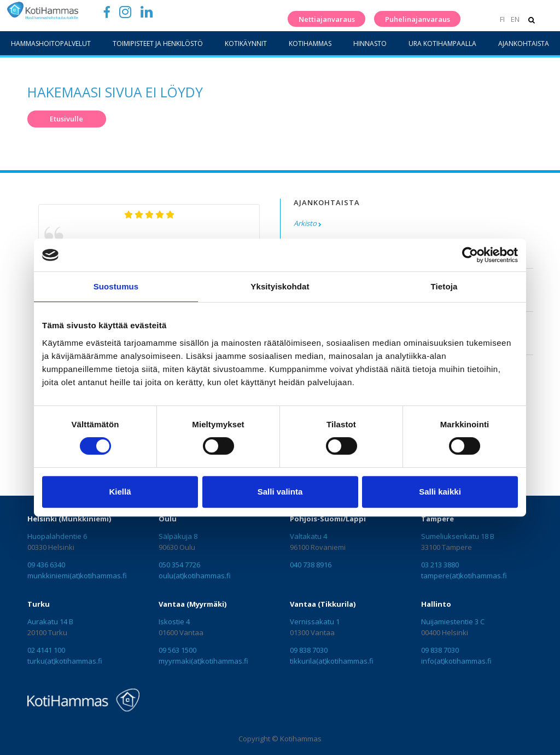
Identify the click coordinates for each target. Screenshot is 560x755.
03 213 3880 (440, 565)
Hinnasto (370, 43)
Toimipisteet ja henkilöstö (158, 43)
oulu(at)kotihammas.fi (195, 576)
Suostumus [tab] (116, 286)
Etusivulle (66, 119)
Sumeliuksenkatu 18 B (458, 536)
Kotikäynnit (246, 43)
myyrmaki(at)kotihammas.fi (203, 661)
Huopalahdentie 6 (57, 536)
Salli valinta (280, 492)
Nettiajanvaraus (327, 19)
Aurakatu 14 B (50, 622)
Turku (39, 604)
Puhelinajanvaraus (418, 19)
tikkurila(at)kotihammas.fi (332, 661)
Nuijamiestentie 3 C (453, 622)
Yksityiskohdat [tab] (280, 286)
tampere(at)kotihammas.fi (464, 576)
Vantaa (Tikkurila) (323, 604)
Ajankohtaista (524, 43)
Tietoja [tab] (444, 286)
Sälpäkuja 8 (178, 536)
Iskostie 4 (174, 622)
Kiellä (120, 492)
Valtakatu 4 (308, 536)
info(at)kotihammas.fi (456, 661)
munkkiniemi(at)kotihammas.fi (77, 576)
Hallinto (436, 604)
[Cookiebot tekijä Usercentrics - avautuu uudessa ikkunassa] (470, 255)
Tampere (437, 519)
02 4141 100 (46, 650)
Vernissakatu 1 (315, 622)
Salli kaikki (440, 492)
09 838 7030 (309, 650)
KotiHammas (310, 43)
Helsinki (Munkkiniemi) (69, 519)
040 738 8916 (311, 565)
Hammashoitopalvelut (51, 43)
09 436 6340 (46, 565)
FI (502, 19)
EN (515, 19)
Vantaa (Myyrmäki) (192, 604)
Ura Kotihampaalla (442, 43)
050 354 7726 (179, 565)
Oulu (168, 519)
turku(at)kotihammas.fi (65, 661)
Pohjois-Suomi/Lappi (328, 519)
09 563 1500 (177, 650)
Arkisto (305, 223)
